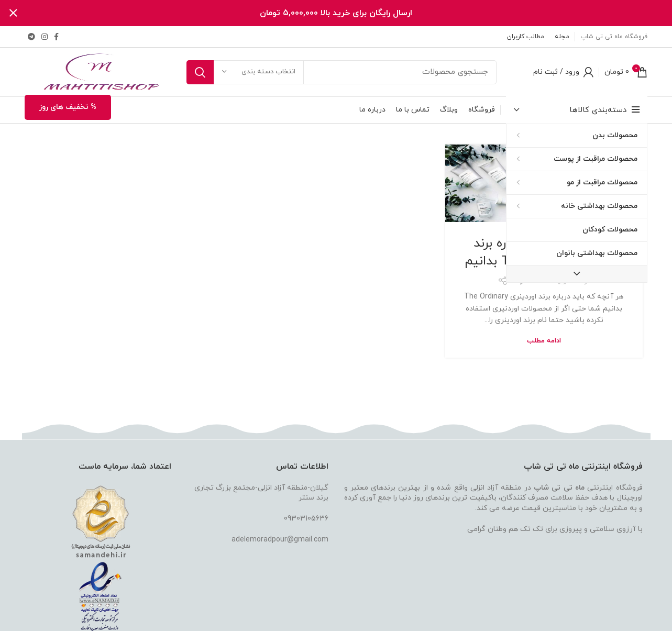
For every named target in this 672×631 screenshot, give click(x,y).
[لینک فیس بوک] (56, 37)
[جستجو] (341, 72)
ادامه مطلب (544, 341)
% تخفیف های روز (68, 107)
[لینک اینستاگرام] (45, 37)
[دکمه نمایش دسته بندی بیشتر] (577, 274)
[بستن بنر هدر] (13, 13)
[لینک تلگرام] (31, 37)
